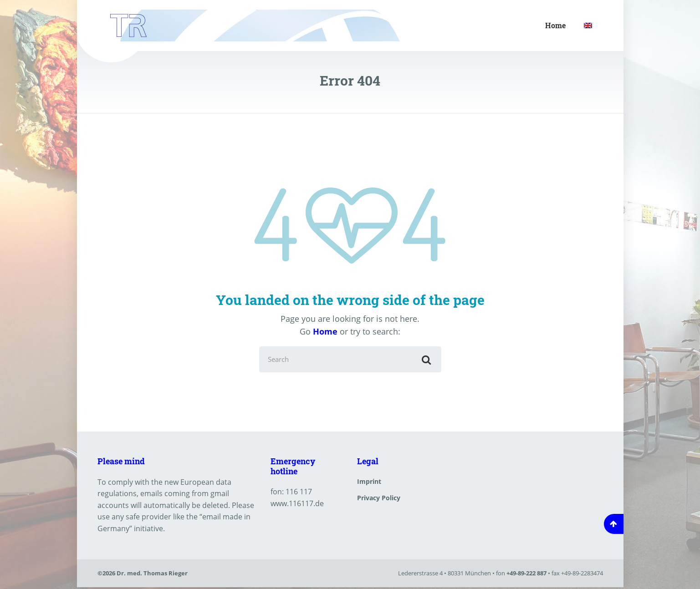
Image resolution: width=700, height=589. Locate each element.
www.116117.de (297, 505)
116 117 (299, 493)
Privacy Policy (379, 499)
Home (555, 25)
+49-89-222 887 (526, 575)
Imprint (369, 483)
